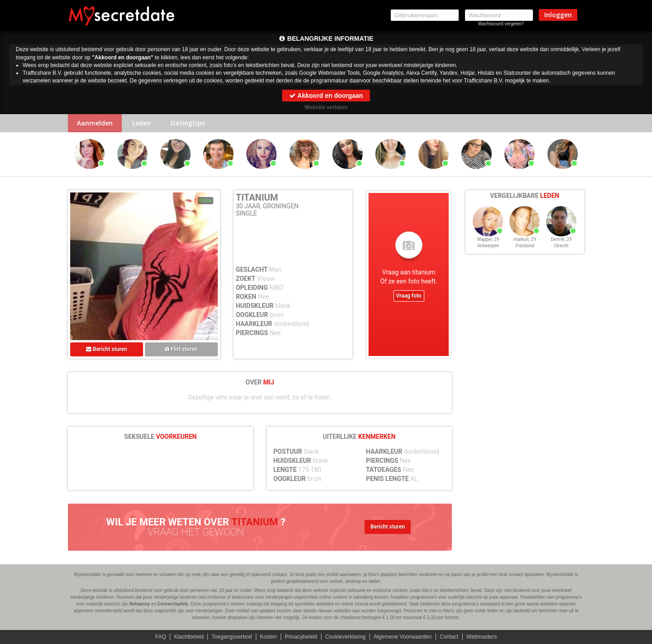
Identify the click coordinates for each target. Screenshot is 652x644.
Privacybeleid (301, 637)
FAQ (161, 637)
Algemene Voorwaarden (403, 637)
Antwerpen (488, 246)
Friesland (525, 246)
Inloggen (558, 15)
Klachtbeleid (189, 637)
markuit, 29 (525, 239)
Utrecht (561, 246)
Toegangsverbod (232, 637)
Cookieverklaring (345, 637)
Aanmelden (95, 123)
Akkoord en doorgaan (326, 96)
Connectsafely (173, 604)
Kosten (268, 637)
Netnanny (139, 604)
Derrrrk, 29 (561, 239)
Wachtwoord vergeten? (501, 24)
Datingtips (188, 123)
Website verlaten (326, 107)
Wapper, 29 (488, 239)
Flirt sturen (181, 349)
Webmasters (482, 637)
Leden (141, 123)
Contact (449, 637)
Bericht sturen (107, 349)
